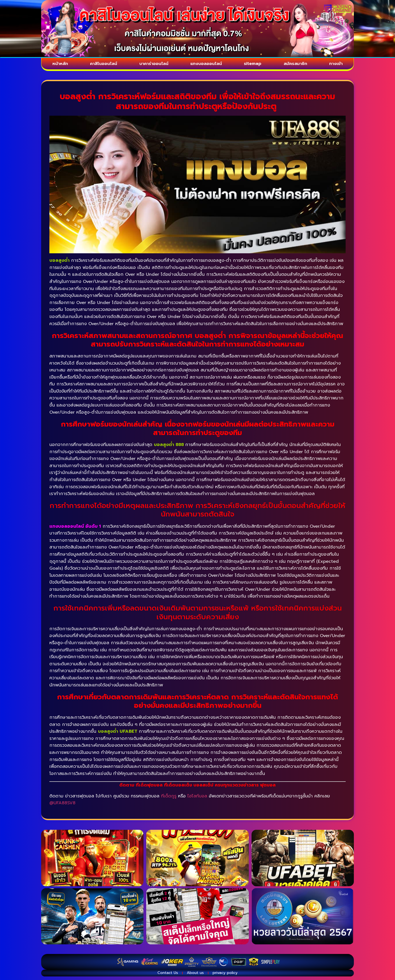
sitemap (256, 65)
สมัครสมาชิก (298, 65)
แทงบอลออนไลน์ (209, 65)
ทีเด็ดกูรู (169, 798)
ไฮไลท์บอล (197, 798)
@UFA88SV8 (62, 805)
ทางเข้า (337, 65)
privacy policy (232, 976)
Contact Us (160, 976)
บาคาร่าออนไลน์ (154, 65)
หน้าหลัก (59, 65)
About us (195, 976)
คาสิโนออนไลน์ (102, 65)
